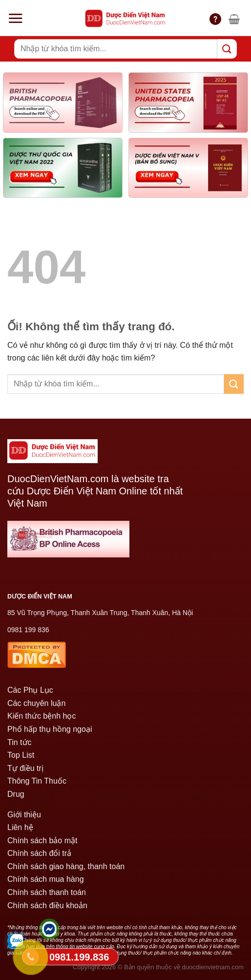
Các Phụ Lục (30, 690)
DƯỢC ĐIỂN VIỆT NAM (40, 597)
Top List (21, 755)
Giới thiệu (24, 815)
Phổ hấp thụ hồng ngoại (50, 729)
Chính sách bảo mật (42, 841)
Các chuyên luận (36, 703)
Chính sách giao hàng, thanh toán (66, 866)
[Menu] (15, 18)
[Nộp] (227, 49)
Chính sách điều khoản (47, 905)
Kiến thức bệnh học (42, 716)
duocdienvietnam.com (213, 967)
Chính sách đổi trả (39, 853)
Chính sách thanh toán (47, 892)
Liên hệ (20, 827)
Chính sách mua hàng (46, 879)
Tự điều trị (25, 768)
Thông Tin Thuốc (37, 781)
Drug (16, 794)
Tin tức (20, 742)
